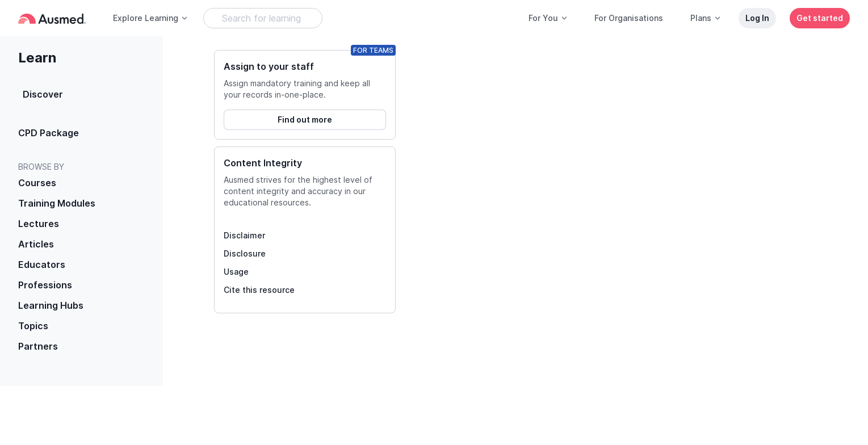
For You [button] (548, 18)
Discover (43, 94)
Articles (36, 244)
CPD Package (49, 133)
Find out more (305, 119)
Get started (820, 18)
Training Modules (57, 203)
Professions (45, 285)
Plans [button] (706, 18)
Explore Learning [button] (151, 18)
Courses (37, 183)
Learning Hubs (51, 305)
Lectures (39, 224)
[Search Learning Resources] (263, 18)
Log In (757, 18)
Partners (38, 346)
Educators (42, 265)
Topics (33, 326)
